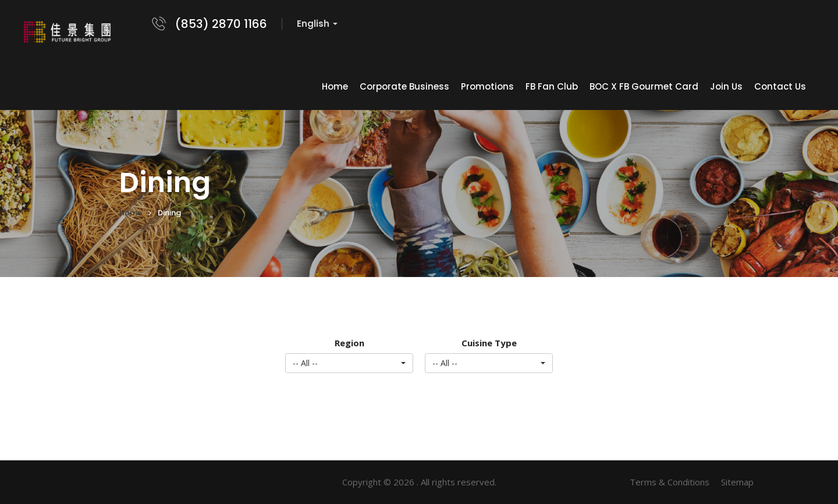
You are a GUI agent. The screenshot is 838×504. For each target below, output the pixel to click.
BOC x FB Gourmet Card (644, 87)
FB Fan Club (552, 87)
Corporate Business (404, 87)
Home (335, 87)
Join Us (726, 87)
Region (349, 343)
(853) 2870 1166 (221, 24)
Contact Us (780, 87)
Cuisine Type (489, 343)
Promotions (487, 87)
